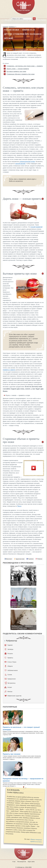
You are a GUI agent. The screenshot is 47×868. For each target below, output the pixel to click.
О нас (14, 862)
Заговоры (9, 649)
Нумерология (10, 679)
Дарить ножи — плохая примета (18, 69)
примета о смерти (9, 370)
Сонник (8, 675)
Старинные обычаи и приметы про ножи (21, 74)
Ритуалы (9, 654)
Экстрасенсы (10, 683)
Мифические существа (13, 696)
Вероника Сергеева (18, 49)
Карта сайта (31, 862)
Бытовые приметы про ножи (16, 71)
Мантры (8, 692)
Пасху (19, 506)
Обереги (9, 666)
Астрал (8, 687)
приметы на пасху (36, 842)
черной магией (20, 164)
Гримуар (5, 27)
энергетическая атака (27, 162)
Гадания (9, 645)
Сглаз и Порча (10, 662)
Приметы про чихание (12, 754)
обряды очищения (36, 840)
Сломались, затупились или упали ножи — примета (25, 66)
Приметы (12, 27)
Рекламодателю (22, 862)
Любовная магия (11, 670)
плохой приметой (36, 227)
